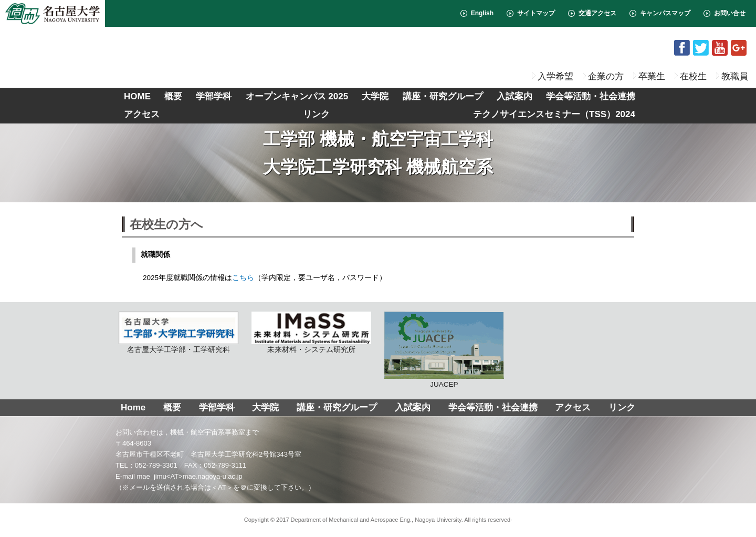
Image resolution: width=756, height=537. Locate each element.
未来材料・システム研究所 (311, 333)
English (482, 13)
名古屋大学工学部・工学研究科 (178, 333)
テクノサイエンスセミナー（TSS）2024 (554, 114)
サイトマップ (536, 13)
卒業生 (652, 76)
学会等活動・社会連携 (591, 96)
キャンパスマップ (665, 13)
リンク (316, 114)
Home (133, 407)
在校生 (693, 76)
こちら (243, 278)
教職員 (735, 76)
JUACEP (444, 350)
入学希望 (555, 76)
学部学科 (214, 96)
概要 (173, 96)
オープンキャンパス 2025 (297, 96)
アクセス (142, 114)
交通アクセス (597, 13)
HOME (137, 96)
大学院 (375, 96)
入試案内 (514, 96)
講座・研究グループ (443, 96)
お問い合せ (730, 13)
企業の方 (606, 76)
